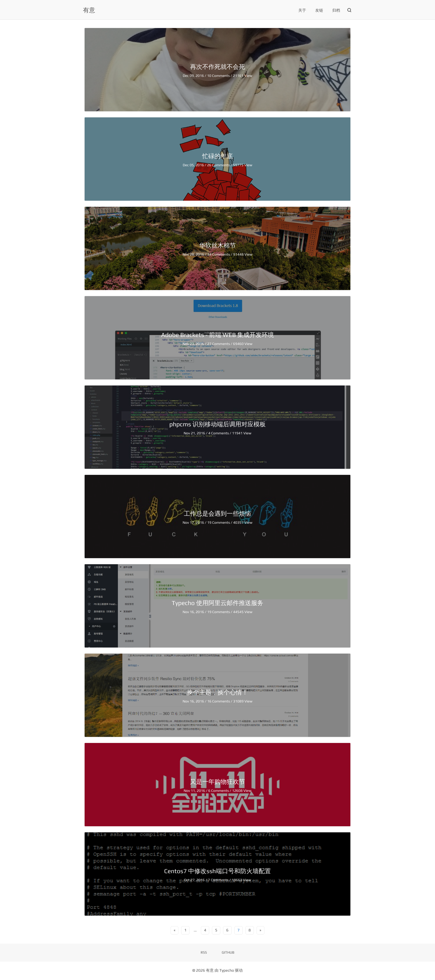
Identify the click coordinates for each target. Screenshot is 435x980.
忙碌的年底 (217, 156)
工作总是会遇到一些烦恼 (217, 513)
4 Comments (219, 433)
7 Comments (218, 880)
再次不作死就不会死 (217, 67)
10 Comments (219, 76)
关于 (302, 11)
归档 (336, 11)
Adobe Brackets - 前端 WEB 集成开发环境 (217, 335)
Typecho (227, 971)
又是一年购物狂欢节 (217, 782)
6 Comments (219, 791)
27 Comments (219, 344)
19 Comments (219, 522)
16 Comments (219, 701)
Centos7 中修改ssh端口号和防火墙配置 (217, 871)
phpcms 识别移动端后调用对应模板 (217, 424)
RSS (204, 952)
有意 (89, 10)
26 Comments (219, 165)
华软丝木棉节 (217, 245)
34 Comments (219, 254)
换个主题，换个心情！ (217, 692)
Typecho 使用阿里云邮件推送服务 (217, 603)
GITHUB (228, 952)
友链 (319, 11)
